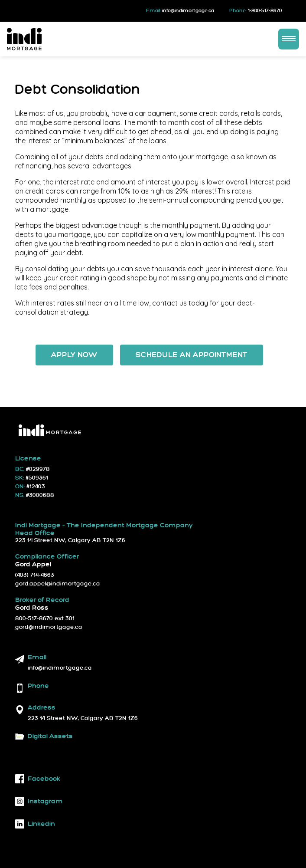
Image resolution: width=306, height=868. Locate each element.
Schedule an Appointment (192, 355)
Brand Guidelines (91, 746)
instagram (39, 801)
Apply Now (74, 355)
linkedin (35, 824)
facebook (38, 779)
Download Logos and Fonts (52, 746)
